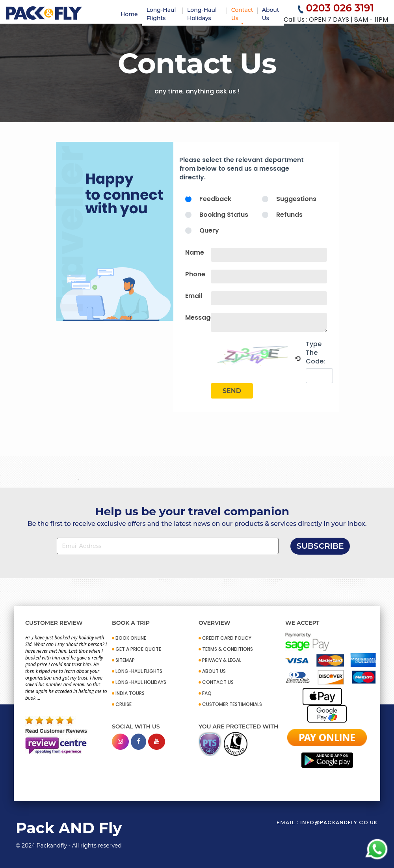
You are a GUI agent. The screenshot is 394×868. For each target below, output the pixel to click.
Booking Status (224, 215)
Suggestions (296, 199)
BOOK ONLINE (131, 638)
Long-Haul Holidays (202, 14)
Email (194, 296)
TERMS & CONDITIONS (228, 649)
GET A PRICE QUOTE (138, 649)
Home (129, 14)
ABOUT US (214, 671)
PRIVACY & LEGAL (222, 660)
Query (209, 230)
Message (200, 318)
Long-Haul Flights (161, 14)
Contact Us (242, 14)
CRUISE (124, 704)
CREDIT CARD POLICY (227, 638)
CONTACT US (218, 682)
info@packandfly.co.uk (339, 822)
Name (195, 252)
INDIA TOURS (130, 693)
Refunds (289, 215)
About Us (271, 14)
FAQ (207, 693)
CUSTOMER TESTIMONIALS (232, 704)
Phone (195, 274)
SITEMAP (125, 660)
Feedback (215, 199)
